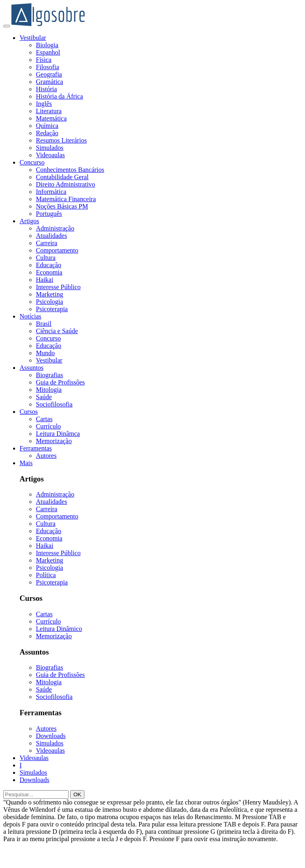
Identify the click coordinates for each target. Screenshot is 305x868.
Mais (26, 463)
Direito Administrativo (65, 184)
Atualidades (51, 236)
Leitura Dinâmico (59, 629)
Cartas (44, 419)
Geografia (49, 74)
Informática (51, 192)
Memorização (54, 441)
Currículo (48, 426)
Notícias (30, 316)
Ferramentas (36, 448)
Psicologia (50, 302)
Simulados (50, 148)
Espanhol (48, 52)
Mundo (45, 353)
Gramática (50, 82)
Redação (47, 133)
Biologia (47, 45)
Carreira (46, 243)
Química (47, 126)
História (46, 89)
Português (49, 214)
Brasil (44, 324)
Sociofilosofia (54, 404)
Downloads (51, 736)
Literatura (49, 111)
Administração (55, 228)
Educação (49, 265)
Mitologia (49, 390)
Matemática (51, 118)
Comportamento (57, 250)
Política (46, 575)
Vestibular (33, 38)
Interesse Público (58, 287)
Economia (49, 272)
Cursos (29, 412)
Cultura (46, 258)
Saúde (44, 397)
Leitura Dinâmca (58, 434)
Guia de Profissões (60, 382)
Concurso (32, 162)
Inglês (44, 104)
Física (44, 60)
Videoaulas (50, 155)
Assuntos (32, 368)
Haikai (45, 280)
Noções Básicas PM (62, 206)
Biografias (50, 375)
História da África (60, 96)
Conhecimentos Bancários (70, 170)
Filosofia (48, 67)
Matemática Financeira (66, 199)
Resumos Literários (61, 140)
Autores (46, 456)
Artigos (29, 221)
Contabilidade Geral (62, 177)
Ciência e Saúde (57, 331)
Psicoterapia (52, 309)
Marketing (50, 294)
